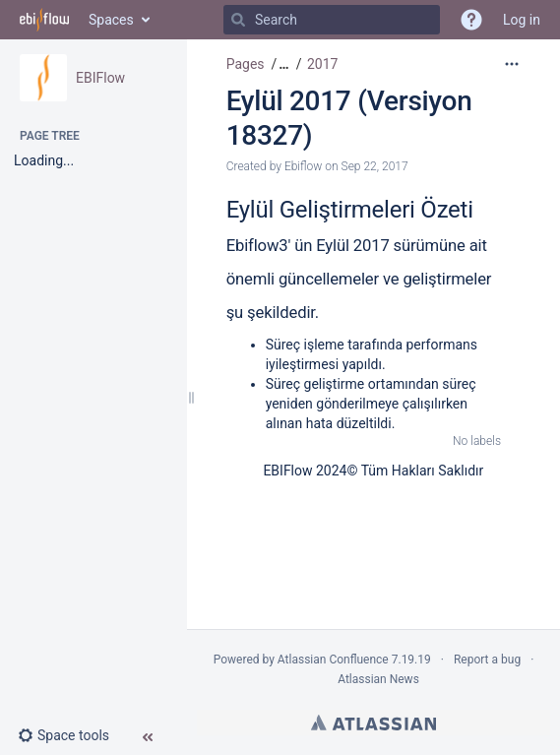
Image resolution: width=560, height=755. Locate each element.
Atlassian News (378, 679)
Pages (246, 64)
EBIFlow (100, 78)
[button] (71, 735)
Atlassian (373, 723)
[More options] (512, 64)
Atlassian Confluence (333, 660)
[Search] (238, 20)
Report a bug (487, 660)
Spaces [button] (111, 20)
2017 (322, 64)
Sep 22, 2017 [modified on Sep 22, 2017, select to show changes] (375, 166)
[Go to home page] (44, 20)
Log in (522, 20)
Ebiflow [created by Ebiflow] (303, 166)
